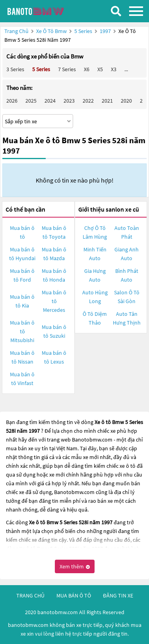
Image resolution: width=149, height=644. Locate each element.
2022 (88, 101)
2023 (69, 101)
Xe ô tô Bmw (51, 31)
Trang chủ (16, 31)
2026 (12, 101)
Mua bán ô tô (22, 232)
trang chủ (30, 595)
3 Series (15, 69)
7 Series (67, 69)
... (126, 69)
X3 (114, 69)
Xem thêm (75, 566)
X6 (87, 69)
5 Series (84, 31)
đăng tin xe (118, 595)
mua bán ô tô (74, 595)
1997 (106, 31)
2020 (126, 101)
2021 (107, 101)
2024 (50, 101)
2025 (31, 101)
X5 (100, 69)
